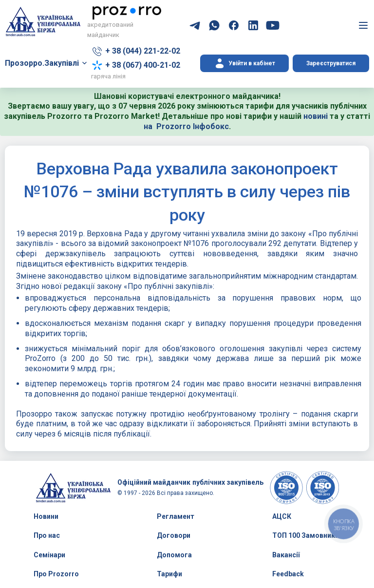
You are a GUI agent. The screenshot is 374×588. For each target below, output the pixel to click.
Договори (174, 535)
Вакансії (286, 555)
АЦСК (282, 516)
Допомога (174, 555)
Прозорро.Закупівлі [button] (42, 63)
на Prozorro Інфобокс (186, 126)
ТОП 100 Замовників (307, 535)
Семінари (49, 555)
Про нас (47, 535)
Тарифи (169, 574)
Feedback (288, 574)
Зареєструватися (331, 63)
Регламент (176, 516)
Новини (46, 516)
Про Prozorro (56, 574)
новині (316, 116)
